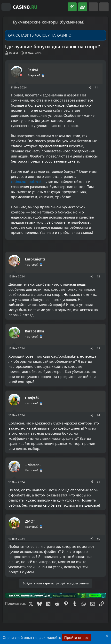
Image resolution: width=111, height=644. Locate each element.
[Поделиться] (90, 87)
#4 (98, 415)
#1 (96, 87)
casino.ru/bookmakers (28, 181)
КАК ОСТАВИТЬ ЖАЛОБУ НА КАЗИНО (40, 35)
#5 (98, 482)
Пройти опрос (76, 637)
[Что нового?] (93, 7)
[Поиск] (104, 7)
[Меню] (6, 7)
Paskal (14, 53)
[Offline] (21, 75)
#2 (98, 276)
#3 (98, 348)
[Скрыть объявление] (106, 636)
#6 (98, 539)
